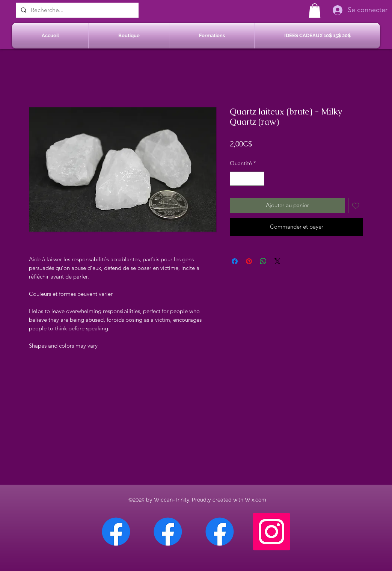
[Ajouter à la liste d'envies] (356, 206)
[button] (315, 11)
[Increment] (259, 179)
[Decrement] (236, 179)
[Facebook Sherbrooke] (168, 532)
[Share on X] (277, 261)
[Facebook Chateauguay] (116, 532)
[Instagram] (271, 532)
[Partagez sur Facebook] (235, 261)
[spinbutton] (247, 179)
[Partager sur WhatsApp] (263, 261)
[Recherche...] (77, 10)
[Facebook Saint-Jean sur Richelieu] (220, 532)
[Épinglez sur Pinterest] (249, 261)
